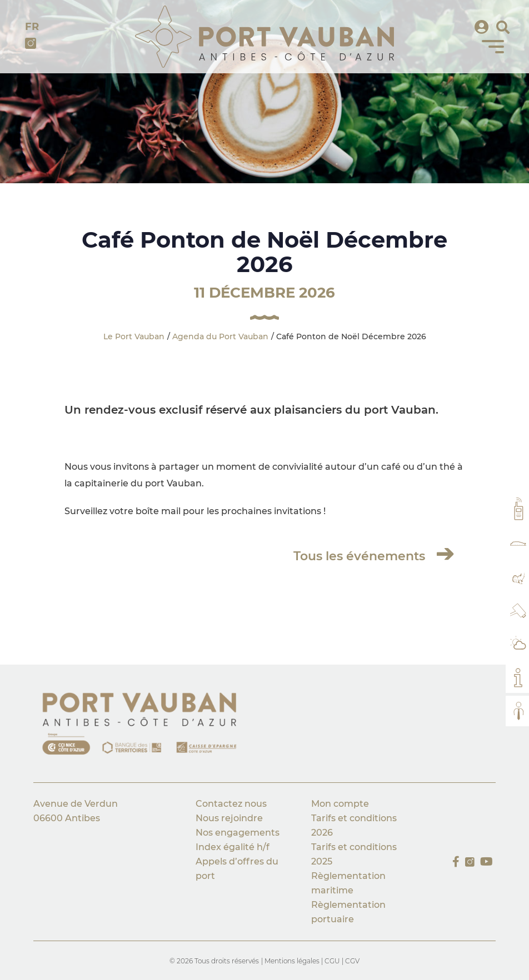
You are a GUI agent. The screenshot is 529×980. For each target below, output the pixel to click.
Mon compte (340, 804)
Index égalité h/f (233, 847)
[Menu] (493, 47)
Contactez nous (231, 804)
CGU (332, 961)
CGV (352, 961)
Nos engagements (239, 833)
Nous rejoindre (229, 818)
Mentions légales (293, 961)
